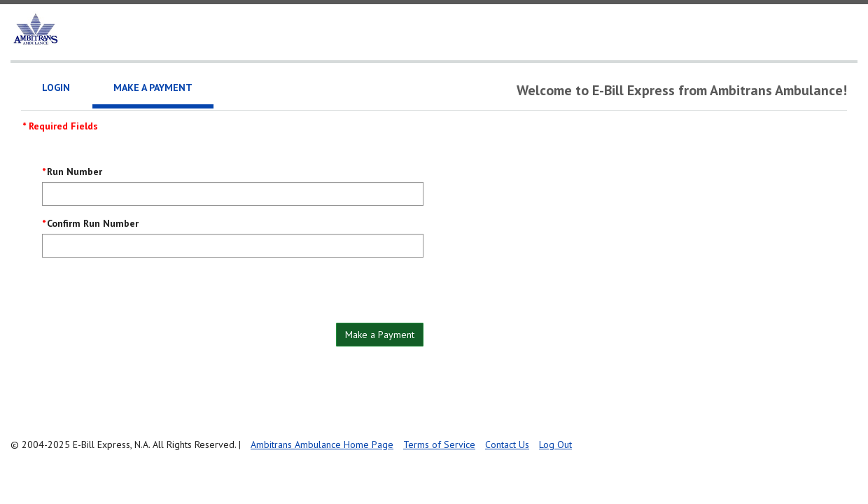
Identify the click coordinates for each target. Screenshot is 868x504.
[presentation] (148, 295)
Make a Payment (380, 335)
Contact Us (507, 444)
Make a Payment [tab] (153, 87)
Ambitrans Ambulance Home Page (322, 444)
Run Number (75, 171)
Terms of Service (439, 444)
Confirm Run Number (93, 223)
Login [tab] (56, 87)
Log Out (555, 444)
